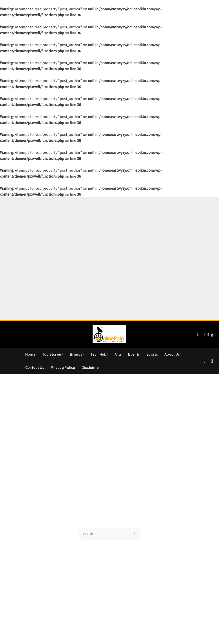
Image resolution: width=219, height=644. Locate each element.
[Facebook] (198, 334)
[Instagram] (208, 334)
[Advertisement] (109, 228)
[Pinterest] (205, 334)
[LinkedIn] (212, 334)
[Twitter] (202, 334)
